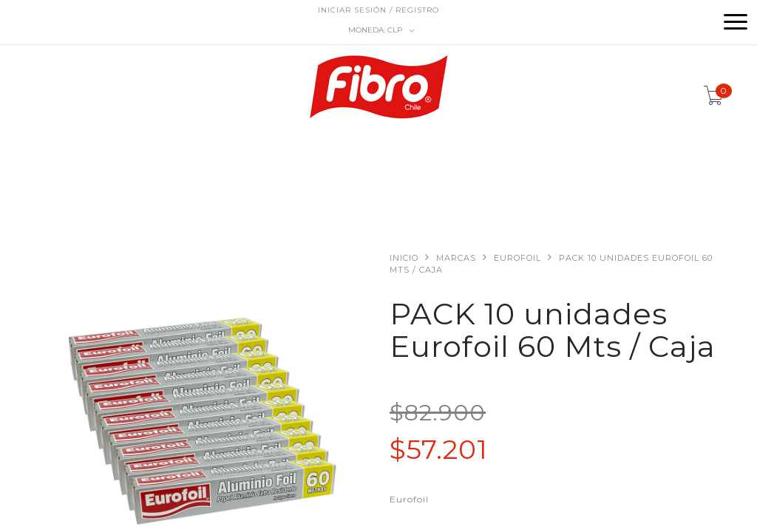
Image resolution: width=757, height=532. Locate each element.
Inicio (404, 258)
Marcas (456, 258)
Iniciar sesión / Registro (378, 10)
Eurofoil (517, 258)
